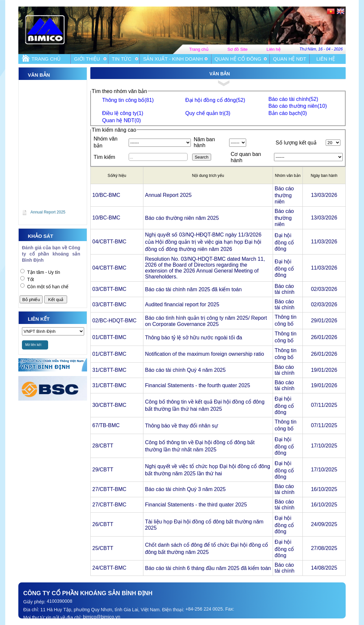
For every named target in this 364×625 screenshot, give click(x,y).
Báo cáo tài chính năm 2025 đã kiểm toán (193, 289)
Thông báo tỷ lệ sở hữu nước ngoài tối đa (194, 338)
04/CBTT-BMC (109, 242)
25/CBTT (103, 548)
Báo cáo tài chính (293, 99)
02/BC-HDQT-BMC (114, 321)
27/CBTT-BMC (109, 489)
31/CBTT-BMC (109, 370)
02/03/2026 (324, 289)
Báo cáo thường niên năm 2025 (182, 218)
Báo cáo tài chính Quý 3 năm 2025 (185, 489)
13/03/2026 (324, 195)
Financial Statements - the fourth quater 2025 (198, 385)
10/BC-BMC (106, 195)
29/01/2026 (324, 321)
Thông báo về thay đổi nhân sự (182, 426)
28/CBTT (103, 446)
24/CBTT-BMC (109, 568)
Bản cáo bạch (288, 113)
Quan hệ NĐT (290, 59)
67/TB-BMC (106, 425)
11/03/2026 (324, 242)
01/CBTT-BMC (109, 337)
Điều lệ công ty (123, 113)
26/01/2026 (324, 337)
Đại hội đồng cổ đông (215, 100)
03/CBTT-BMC (109, 289)
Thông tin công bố (128, 100)
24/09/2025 (324, 524)
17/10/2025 (324, 446)
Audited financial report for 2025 (182, 304)
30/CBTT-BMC (109, 405)
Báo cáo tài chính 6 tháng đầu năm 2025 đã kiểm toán (208, 568)
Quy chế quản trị (208, 113)
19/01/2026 (324, 370)
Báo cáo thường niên (298, 106)
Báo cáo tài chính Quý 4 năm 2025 (185, 370)
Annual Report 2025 (168, 195)
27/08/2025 (324, 548)
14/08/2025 (324, 568)
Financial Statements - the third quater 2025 (196, 505)
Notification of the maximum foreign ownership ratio (205, 354)
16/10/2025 (324, 489)
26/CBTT (103, 524)
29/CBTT (103, 470)
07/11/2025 (324, 405)
